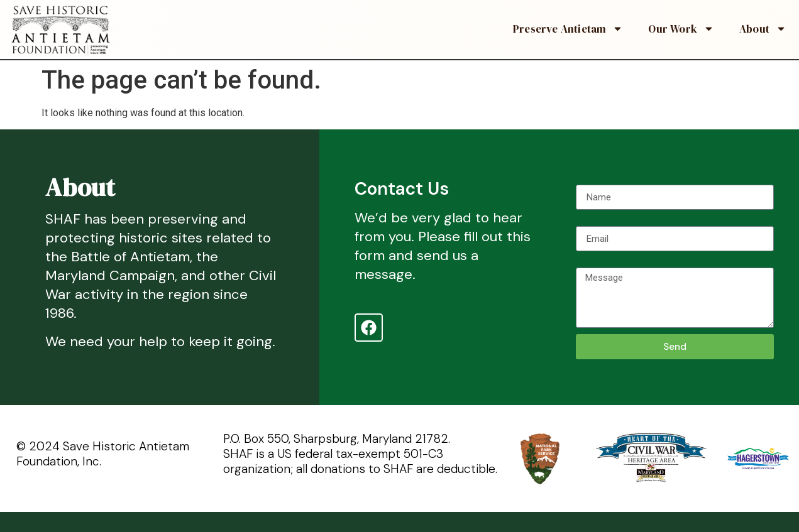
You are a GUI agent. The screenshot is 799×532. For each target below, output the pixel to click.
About (763, 29)
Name (589, 180)
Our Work (681, 29)
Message (597, 263)
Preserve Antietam (568, 29)
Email (588, 221)
